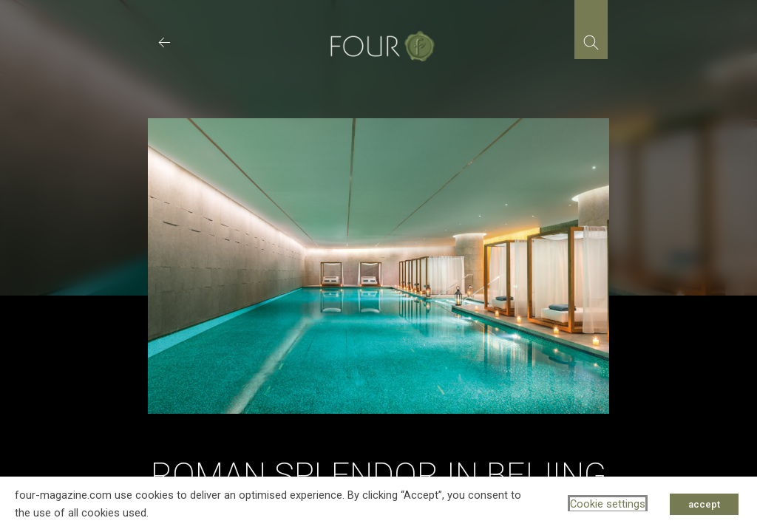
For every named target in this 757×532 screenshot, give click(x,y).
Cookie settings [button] (608, 504)
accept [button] (704, 504)
